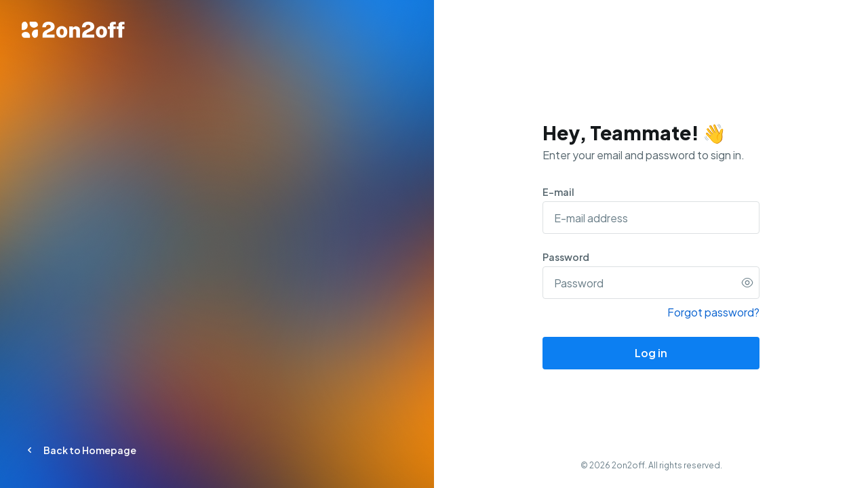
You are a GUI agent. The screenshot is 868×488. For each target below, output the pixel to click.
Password (566, 257)
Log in (651, 353)
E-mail (558, 192)
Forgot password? (713, 312)
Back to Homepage (79, 450)
